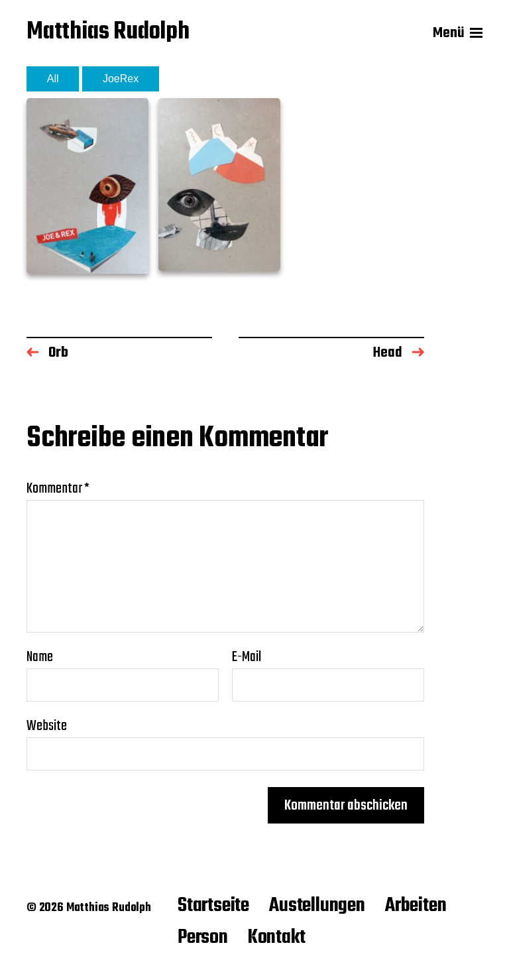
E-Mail (247, 657)
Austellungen (317, 906)
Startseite (213, 906)
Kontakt (277, 938)
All (53, 79)
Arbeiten (416, 906)
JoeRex (121, 79)
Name (40, 657)
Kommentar (58, 489)
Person (203, 938)
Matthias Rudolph (108, 33)
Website (47, 724)
